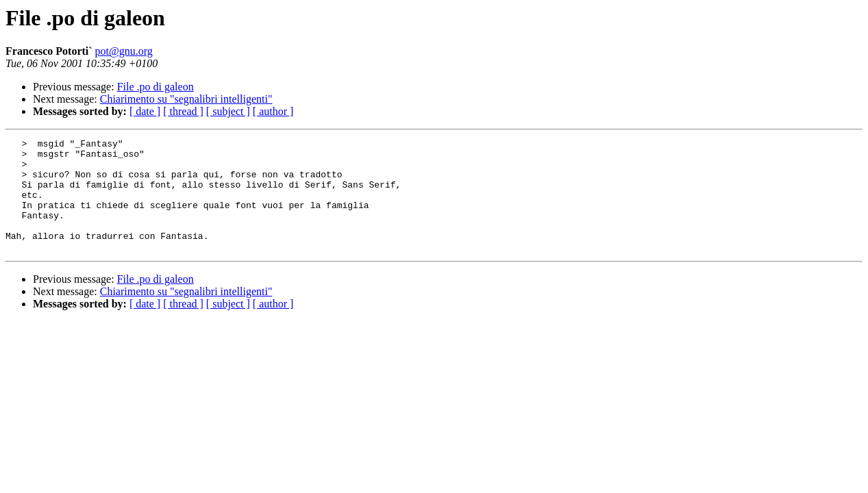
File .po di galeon (156, 87)
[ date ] (145, 111)
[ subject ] (228, 111)
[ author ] (273, 111)
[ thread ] (183, 111)
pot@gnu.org (124, 51)
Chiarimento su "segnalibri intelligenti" (186, 99)
